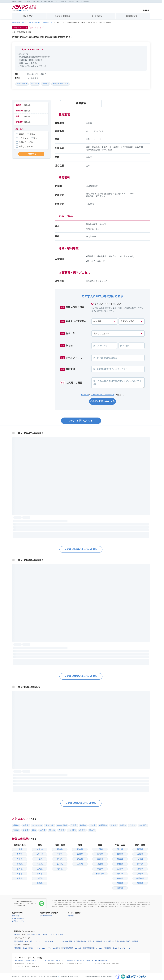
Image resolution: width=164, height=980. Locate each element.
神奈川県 (40, 854)
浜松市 (132, 825)
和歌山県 (100, 874)
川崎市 (93, 825)
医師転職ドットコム (21, 948)
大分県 (140, 859)
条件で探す (16, 916)
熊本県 (140, 864)
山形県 (19, 874)
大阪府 (100, 849)
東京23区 (50, 825)
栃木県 (40, 874)
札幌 (29, 934)
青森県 (19, 854)
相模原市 (103, 825)
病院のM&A (49, 941)
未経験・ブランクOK (61, 84)
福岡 (61, 934)
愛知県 (80, 849)
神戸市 (43, 830)
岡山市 (52, 830)
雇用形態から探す (18, 921)
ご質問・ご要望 (71, 383)
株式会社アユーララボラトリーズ (79, 960)
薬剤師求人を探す (35, 22)
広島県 (120, 854)
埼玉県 (40, 864)
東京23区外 (62, 825)
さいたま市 (37, 825)
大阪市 (26, 830)
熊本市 (92, 830)
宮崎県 (140, 874)
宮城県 (19, 864)
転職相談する (132, 16)
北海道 (19, 849)
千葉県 (40, 859)
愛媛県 (120, 883)
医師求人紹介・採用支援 (86, 941)
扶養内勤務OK (22, 84)
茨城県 (40, 869)
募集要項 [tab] (81, 103)
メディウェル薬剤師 (54, 948)
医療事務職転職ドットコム (93, 948)
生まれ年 (68, 333)
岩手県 (19, 859)
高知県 (120, 888)
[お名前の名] (132, 346)
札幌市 (16, 825)
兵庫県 (100, 854)
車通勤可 (46, 84)
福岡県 (140, 849)
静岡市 (123, 825)
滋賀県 (100, 864)
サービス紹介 (97, 16)
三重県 (80, 864)
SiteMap (15, 976)
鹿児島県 (140, 878)
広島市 (61, 830)
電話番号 (68, 369)
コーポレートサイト (126, 948)
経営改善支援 (18, 941)
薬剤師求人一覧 (47, 22)
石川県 (60, 864)
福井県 (60, 869)
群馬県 (40, 883)
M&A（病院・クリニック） (34, 941)
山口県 (120, 869)
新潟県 (60, 849)
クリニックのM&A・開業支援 (65, 941)
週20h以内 (35, 84)
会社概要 (71, 916)
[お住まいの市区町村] (132, 321)
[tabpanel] (102, 199)
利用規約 (85, 395)
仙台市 (26, 825)
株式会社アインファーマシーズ (25, 960)
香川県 (120, 874)
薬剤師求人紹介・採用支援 (105, 941)
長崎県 (140, 869)
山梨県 (40, 878)
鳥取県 (120, 859)
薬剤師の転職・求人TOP (19, 22)
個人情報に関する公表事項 (102, 395)
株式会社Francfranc (101, 960)
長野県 (60, 854)
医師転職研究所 (68, 948)
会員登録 (146, 8)
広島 (56, 934)
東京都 (40, 849)
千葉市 (74, 825)
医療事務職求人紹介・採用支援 (127, 941)
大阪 (51, 934)
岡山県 (120, 849)
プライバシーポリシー (27, 976)
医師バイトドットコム (37, 948)
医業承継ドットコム (111, 948)
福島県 (19, 878)
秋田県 (19, 869)
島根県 (120, 864)
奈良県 (100, 869)
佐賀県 (140, 854)
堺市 (34, 830)
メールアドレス (71, 358)
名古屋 (45, 934)
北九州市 (72, 830)
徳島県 (120, 878)
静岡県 (80, 854)
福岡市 (82, 830)
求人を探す (28, 16)
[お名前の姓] (104, 346)
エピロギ (78, 948)
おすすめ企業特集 (63, 16)
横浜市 (83, 825)
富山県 (60, 859)
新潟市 (114, 825)
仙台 (34, 934)
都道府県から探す (18, 918)
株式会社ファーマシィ (55, 960)
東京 (39, 934)
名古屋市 (143, 825)
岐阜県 (80, 859)
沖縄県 (140, 883)
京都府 (100, 859)
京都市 (16, 830)
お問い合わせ (74, 976)
